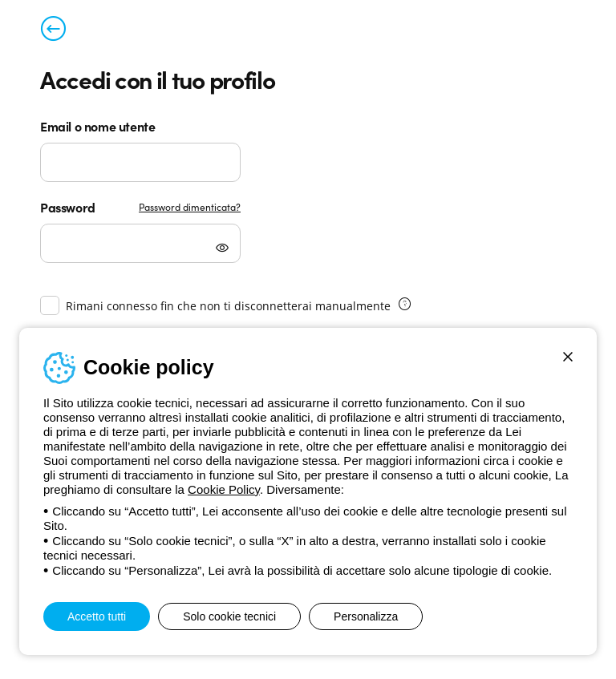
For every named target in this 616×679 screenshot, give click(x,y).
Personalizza (366, 616)
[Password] (140, 243)
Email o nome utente (97, 126)
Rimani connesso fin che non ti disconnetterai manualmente (228, 306)
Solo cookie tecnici (229, 616)
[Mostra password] (222, 249)
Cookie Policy (224, 489)
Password (68, 207)
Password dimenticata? (190, 206)
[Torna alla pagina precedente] (53, 32)
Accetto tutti (97, 616)
